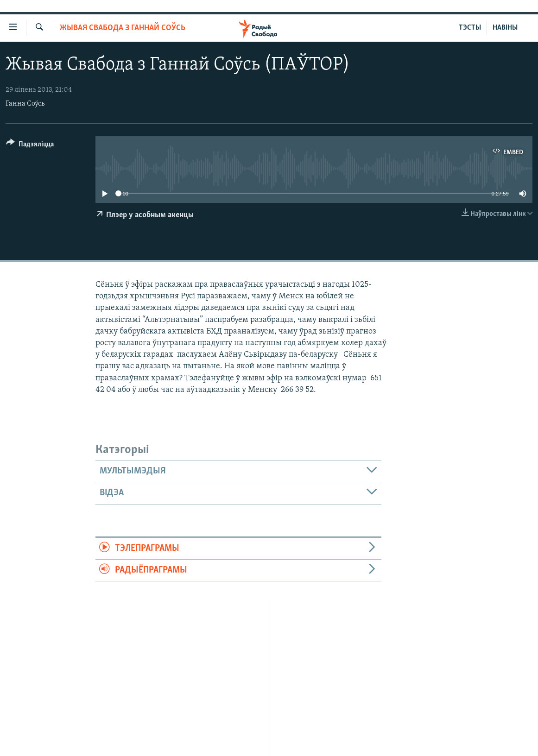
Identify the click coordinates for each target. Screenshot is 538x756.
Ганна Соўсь (25, 104)
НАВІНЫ (505, 28)
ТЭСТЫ (470, 28)
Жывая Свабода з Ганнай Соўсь (123, 28)
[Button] (30, 146)
